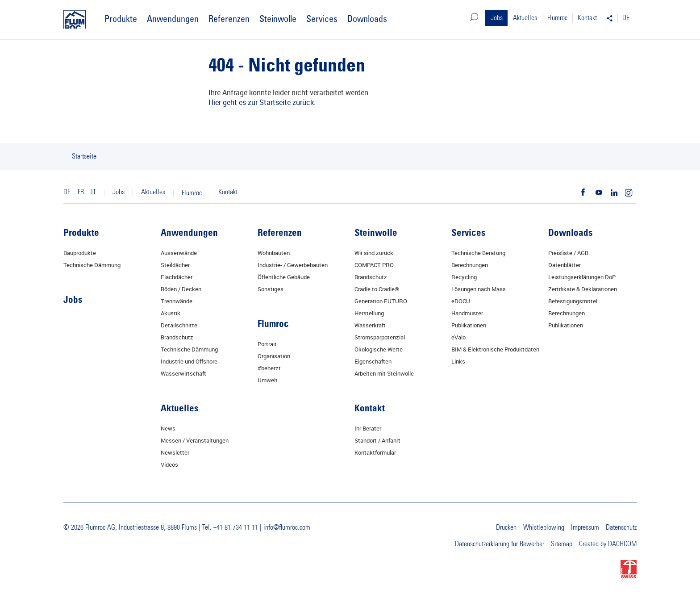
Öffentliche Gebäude (284, 277)
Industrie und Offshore (189, 361)
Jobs (497, 18)
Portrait (267, 344)
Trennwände (177, 301)
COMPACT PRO (374, 265)
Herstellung (369, 313)
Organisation (274, 356)
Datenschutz (621, 527)
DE (626, 18)
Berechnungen (470, 265)
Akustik (171, 313)
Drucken (506, 527)
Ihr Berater (368, 428)
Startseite (84, 156)
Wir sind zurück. (375, 253)
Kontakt (587, 18)
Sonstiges (271, 289)
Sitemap (562, 544)
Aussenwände (179, 253)
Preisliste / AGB (568, 253)
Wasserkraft (370, 325)
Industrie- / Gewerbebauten (293, 265)
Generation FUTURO (381, 301)
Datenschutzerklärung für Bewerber (500, 544)
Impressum (585, 527)
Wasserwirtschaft (183, 373)
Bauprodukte (80, 253)
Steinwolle (278, 19)
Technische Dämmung (92, 265)
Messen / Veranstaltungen (195, 440)
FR (81, 192)
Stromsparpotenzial (380, 337)
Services (322, 19)
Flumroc (557, 18)
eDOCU (461, 301)
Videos (169, 464)
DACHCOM (622, 544)
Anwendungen (173, 19)
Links (458, 361)
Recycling (464, 277)
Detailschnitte (179, 325)
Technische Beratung (478, 253)
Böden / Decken (181, 289)
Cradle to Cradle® (377, 289)
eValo (458, 337)
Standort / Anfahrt (377, 440)
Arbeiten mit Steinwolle (384, 373)
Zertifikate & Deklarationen (583, 289)
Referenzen (229, 19)
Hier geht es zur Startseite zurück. (262, 102)
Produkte (121, 19)
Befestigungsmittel (573, 301)
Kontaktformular (375, 452)
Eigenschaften (373, 361)
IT (94, 192)
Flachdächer (177, 277)
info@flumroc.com (287, 527)
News (168, 428)
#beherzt (269, 368)
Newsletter (175, 452)
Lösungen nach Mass (479, 289)
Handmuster (467, 313)
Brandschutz (177, 337)
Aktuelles (525, 18)
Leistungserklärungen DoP (582, 277)
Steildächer (175, 265)
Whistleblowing (544, 527)
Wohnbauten (274, 253)
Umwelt (268, 380)
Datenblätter (565, 265)
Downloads (367, 19)
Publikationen (469, 325)
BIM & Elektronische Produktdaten (495, 349)
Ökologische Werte (379, 349)
